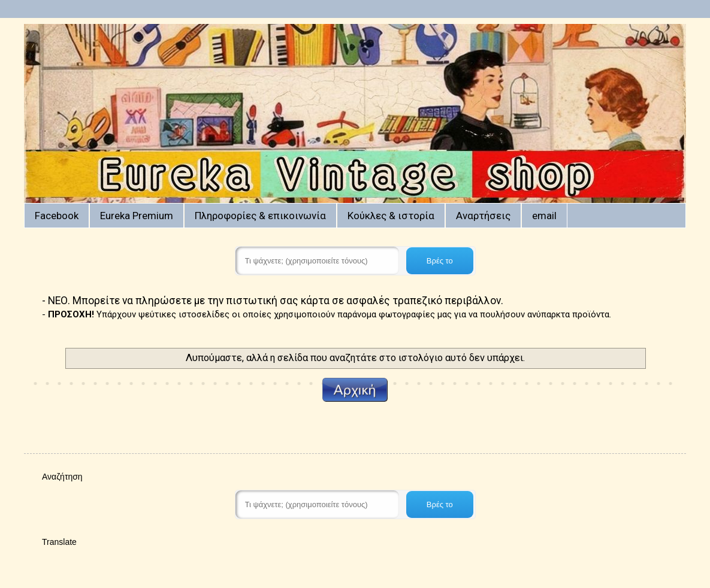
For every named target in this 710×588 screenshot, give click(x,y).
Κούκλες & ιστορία (391, 216)
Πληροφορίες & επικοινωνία (260, 216)
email (544, 216)
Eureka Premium (137, 216)
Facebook (57, 216)
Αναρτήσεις (483, 216)
